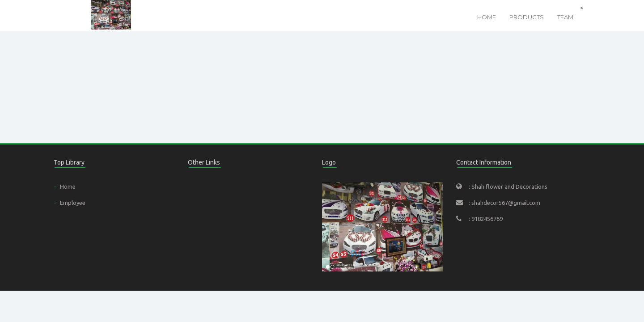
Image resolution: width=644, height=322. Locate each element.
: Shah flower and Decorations (508, 186)
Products (527, 17)
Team (565, 17)
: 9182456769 (486, 219)
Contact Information (484, 162)
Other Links (204, 162)
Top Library (69, 162)
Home (487, 17)
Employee (73, 203)
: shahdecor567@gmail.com (504, 203)
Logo (329, 162)
